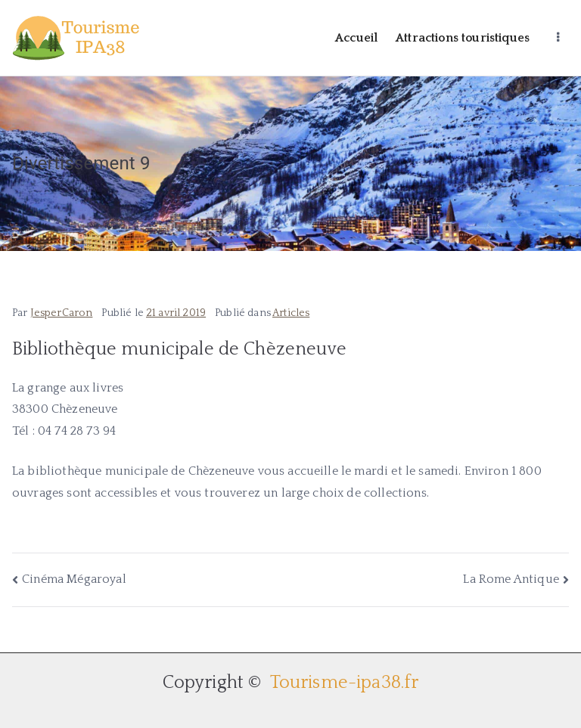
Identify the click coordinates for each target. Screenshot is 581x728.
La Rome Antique (511, 579)
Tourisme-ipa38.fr (343, 683)
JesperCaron (62, 313)
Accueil (356, 38)
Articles (291, 313)
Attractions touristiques (463, 38)
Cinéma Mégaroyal (74, 579)
